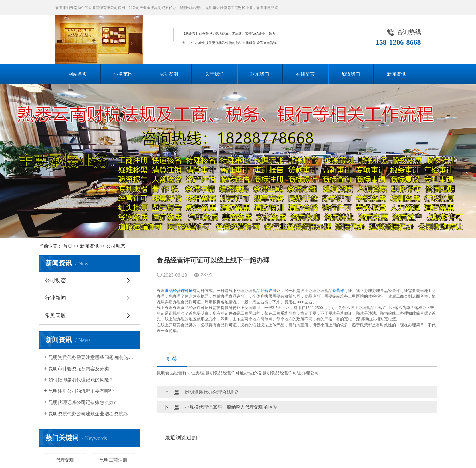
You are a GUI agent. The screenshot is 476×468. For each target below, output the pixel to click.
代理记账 (65, 460)
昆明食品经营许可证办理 (181, 373)
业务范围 (123, 74)
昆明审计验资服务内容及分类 (79, 369)
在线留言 (305, 74)
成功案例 (169, 74)
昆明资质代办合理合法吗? (211, 392)
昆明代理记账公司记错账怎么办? (82, 402)
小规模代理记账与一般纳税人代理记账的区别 (231, 407)
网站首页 (78, 74)
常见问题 (55, 315)
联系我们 (260, 74)
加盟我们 (351, 74)
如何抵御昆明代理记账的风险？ (81, 380)
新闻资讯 (396, 74)
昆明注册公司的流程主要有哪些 (81, 391)
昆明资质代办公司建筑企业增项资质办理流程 (92, 414)
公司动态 (116, 246)
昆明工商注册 (113, 460)
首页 (68, 246)
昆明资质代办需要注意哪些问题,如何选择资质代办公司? (92, 358)
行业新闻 (55, 298)
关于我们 (214, 74)
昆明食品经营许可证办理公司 (290, 373)
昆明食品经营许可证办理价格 (233, 373)
